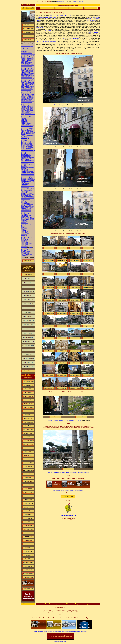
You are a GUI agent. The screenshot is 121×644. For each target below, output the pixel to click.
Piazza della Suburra (25, 187)
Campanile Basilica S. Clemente (27, 55)
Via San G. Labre (24, 249)
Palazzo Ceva (24, 169)
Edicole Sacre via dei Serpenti (27, 108)
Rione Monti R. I (62, 1)
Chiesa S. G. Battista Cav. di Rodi (28, 73)
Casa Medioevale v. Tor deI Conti (28, 64)
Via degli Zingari (24, 232)
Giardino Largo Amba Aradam (27, 130)
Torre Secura (24, 222)
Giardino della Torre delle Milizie (27, 129)
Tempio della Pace (25, 215)
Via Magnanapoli (24, 246)
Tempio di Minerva (25, 213)
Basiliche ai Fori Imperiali (26, 52)
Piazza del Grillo (24, 185)
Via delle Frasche (24, 244)
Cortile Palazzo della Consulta (27, 89)
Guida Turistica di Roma (77, 490)
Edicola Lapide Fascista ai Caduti (28, 96)
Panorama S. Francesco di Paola (28, 176)
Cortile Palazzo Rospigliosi (26, 92)
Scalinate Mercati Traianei (26, 195)
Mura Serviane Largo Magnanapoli (28, 150)
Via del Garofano (24, 237)
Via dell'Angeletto (24, 241)
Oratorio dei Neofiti (25, 159)
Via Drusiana (24, 230)
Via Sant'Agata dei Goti (26, 250)
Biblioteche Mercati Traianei (27, 53)
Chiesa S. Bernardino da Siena (27, 74)
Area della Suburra (25, 50)
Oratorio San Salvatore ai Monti (27, 160)
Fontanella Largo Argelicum (27, 116)
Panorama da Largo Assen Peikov (28, 180)
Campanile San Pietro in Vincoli (27, 56)
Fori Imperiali (24, 119)
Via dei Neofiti (24, 234)
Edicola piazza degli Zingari (27, 99)
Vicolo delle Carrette (25, 254)
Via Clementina (24, 228)
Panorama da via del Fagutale (27, 178)
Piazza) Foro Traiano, (25, 183)
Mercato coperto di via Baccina (27, 142)
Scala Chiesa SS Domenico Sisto (28, 197)
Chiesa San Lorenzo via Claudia (27, 75)
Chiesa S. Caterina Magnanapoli (27, 78)
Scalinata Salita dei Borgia (26, 200)
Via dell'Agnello (24, 242)
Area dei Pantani (24, 49)
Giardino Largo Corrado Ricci (27, 127)
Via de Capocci (24, 229)
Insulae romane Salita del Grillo (27, 135)
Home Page (84, 631)
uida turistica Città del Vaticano (71, 631)
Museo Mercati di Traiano (26, 155)
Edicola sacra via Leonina (26, 105)
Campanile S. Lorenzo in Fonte (27, 60)
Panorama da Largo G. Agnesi (27, 179)
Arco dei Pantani (24, 47)
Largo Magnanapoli (25, 138)
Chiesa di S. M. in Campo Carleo (27, 67)
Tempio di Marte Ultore (26, 212)
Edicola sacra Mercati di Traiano (27, 97)
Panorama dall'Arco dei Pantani (27, 172)
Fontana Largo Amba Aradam (27, 112)
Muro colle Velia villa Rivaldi (27, 149)
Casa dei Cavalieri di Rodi (26, 63)
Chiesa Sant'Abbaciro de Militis (27, 68)
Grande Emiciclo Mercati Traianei (28, 133)
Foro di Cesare (24, 121)
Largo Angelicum (24, 139)
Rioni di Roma (65, 490)
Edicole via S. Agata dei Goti (27, 102)
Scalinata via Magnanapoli (26, 203)
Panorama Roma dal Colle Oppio (28, 181)
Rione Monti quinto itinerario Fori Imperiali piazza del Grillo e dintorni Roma (68, 473)
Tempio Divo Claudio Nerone (27, 218)
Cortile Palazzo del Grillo (26, 90)
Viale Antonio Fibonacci (26, 252)
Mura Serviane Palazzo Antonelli (27, 151)
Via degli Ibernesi (24, 231)
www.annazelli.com (78, 1)
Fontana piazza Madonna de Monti (28, 114)
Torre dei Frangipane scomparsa (27, 219)
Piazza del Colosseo (25, 184)
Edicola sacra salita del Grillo (27, 98)
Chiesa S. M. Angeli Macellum (27, 79)
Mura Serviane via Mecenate (27, 152)
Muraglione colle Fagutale (26, 148)
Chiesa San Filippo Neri (26, 73)
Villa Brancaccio (24, 255)
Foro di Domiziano (25, 122)
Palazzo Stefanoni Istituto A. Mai (27, 164)
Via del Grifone (24, 239)
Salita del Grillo (24, 193)
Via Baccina (23, 224)
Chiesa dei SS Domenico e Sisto (27, 80)
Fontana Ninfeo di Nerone (26, 113)
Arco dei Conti (24, 48)
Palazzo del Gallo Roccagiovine (27, 168)
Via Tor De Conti (24, 251)
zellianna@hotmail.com (68, 515)
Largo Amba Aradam (25, 137)
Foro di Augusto (24, 121)
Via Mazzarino (24, 247)
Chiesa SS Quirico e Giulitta (27, 81)
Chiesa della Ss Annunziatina (27, 72)
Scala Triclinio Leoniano (26, 201)
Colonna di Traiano (25, 85)
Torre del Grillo (24, 220)
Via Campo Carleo (25, 226)
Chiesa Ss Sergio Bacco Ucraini (27, 65)
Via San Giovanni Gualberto (27, 238)
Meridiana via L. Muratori (26, 143)
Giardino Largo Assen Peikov (27, 131)
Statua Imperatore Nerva (26, 209)
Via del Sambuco (24, 240)
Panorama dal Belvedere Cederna (28, 173)
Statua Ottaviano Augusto (26, 210)
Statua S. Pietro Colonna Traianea (28, 206)
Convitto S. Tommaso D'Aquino (27, 87)
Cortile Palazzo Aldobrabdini (27, 88)
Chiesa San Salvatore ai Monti (27, 76)
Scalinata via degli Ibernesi (26, 202)
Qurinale (31, 247)
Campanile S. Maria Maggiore (27, 57)
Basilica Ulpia (24, 51)
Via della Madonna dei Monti (27, 243)
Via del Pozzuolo (24, 242)
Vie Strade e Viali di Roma (74, 420)
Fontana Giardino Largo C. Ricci (27, 115)
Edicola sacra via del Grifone (27, 104)
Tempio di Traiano (25, 217)
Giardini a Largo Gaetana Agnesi (28, 128)
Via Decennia (24, 230)
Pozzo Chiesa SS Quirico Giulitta (28, 189)
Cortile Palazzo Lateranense (27, 91)
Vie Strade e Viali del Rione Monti (56, 420)
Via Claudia (23, 227)
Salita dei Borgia (24, 192)
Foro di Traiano (24, 120)
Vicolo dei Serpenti (25, 253)
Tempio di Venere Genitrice (26, 214)
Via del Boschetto (25, 236)
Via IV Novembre (24, 248)
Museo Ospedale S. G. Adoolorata (28, 157)
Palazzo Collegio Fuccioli (26, 166)
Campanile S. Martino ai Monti (27, 58)
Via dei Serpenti (24, 235)
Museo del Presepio (25, 153)
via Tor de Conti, (58, 105)
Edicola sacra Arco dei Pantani (27, 97)
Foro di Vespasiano (25, 124)
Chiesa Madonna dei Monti (26, 66)
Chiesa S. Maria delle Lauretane (27, 82)
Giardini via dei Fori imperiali (27, 126)
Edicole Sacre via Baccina (26, 103)
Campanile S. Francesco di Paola (28, 59)
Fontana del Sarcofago (26, 111)
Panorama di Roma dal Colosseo (28, 175)
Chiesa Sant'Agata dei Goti (26, 77)
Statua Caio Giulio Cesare (26, 208)
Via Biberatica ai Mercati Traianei (28, 225)
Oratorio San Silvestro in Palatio (27, 161)
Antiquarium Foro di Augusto (27, 46)
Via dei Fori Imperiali (25, 233)
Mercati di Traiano (25, 141)
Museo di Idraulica (25, 154)
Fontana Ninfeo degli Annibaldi (27, 110)
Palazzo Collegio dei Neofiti (26, 165)
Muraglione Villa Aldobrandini (27, 147)
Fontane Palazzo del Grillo (26, 117)
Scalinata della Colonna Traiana (27, 198)
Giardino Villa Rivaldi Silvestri (27, 132)
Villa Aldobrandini (25, 254)
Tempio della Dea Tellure (26, 216)
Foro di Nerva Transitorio (26, 123)
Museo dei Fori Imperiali (26, 156)
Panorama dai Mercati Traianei (27, 171)
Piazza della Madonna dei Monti (27, 186)
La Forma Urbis (24, 136)
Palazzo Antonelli (24, 163)
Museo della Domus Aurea (26, 157)
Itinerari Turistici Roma (54, 631)
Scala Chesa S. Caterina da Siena (28, 196)
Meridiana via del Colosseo (26, 144)
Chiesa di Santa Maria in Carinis (27, 83)
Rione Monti (56, 490)
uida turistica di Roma (41, 631)
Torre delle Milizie (24, 221)
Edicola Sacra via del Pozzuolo (27, 106)
